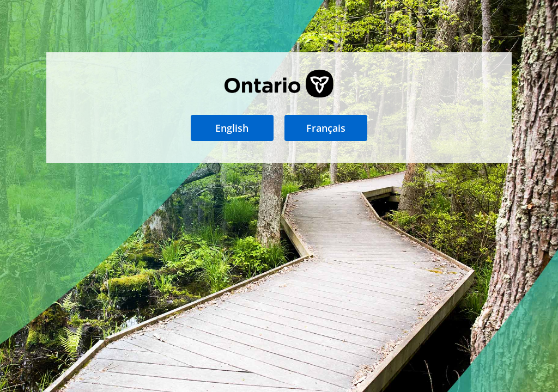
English (232, 128)
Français (326, 128)
